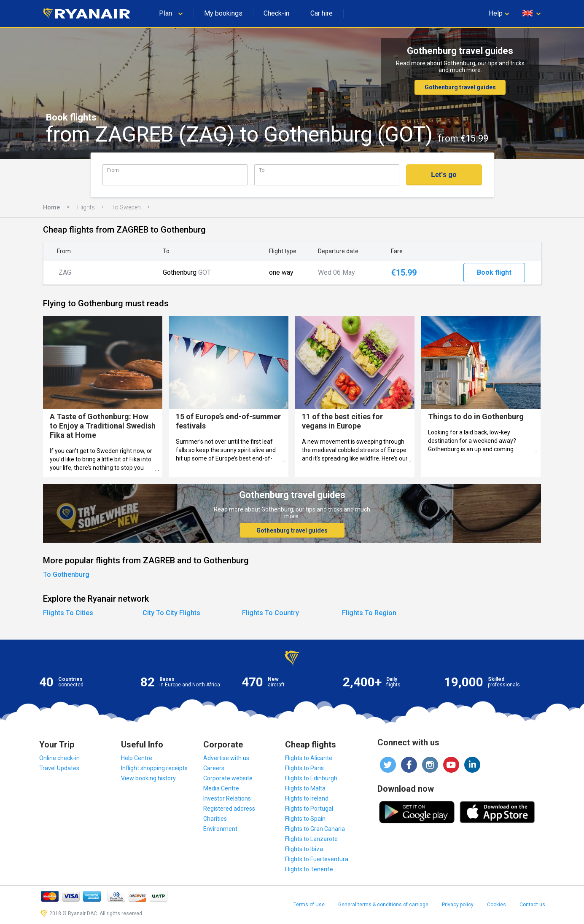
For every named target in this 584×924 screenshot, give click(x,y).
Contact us (532, 905)
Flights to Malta (305, 788)
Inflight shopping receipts (154, 768)
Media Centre (221, 788)
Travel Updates (59, 768)
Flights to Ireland (307, 798)
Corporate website (228, 778)
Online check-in (59, 758)
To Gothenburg (66, 574)
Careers (214, 768)
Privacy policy (458, 905)
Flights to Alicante (309, 758)
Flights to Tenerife (309, 869)
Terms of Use (309, 905)
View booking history (148, 778)
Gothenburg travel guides (460, 87)
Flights (86, 207)
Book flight (494, 272)
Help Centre (137, 758)
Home (51, 207)
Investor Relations (227, 798)
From (113, 170)
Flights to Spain (305, 819)
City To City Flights (171, 613)
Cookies (497, 905)
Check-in (276, 13)
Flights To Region (369, 613)
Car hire (322, 13)
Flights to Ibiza (304, 849)
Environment (220, 829)
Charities (215, 819)
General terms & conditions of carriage (383, 905)
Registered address (229, 809)
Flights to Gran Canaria (315, 829)
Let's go (444, 175)
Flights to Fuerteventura (317, 859)
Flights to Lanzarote (311, 839)
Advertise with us (226, 758)
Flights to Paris (304, 768)
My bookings (223, 13)
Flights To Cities (68, 613)
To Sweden (126, 207)
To (262, 170)
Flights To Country (270, 613)
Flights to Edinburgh (311, 778)
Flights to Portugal (309, 809)
